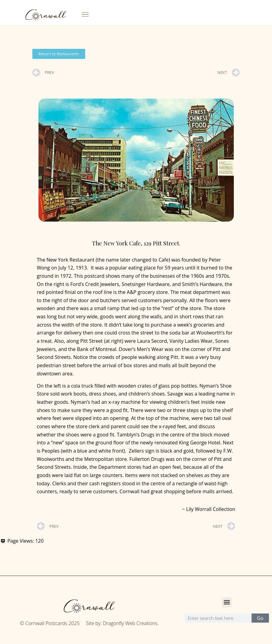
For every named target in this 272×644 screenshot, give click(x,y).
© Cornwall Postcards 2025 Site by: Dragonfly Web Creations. (89, 623)
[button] (85, 14)
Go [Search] (260, 618)
